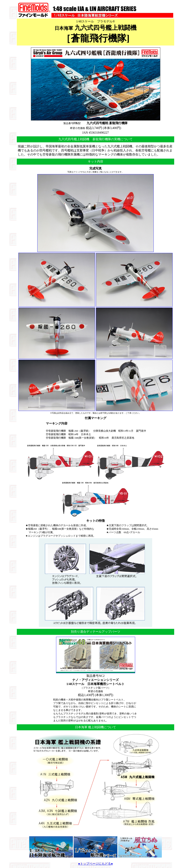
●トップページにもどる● (95, 864)
